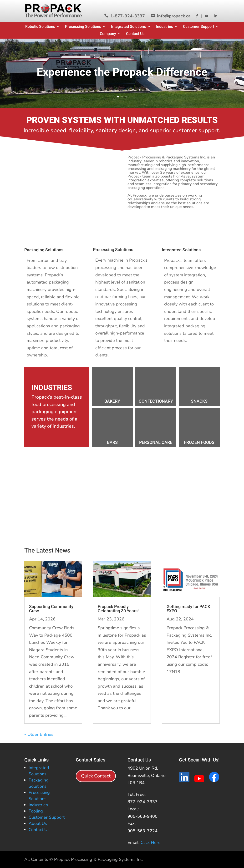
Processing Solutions (83, 27)
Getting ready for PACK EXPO (188, 609)
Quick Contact (96, 776)
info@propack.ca (174, 16)
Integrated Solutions (128, 27)
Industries (164, 27)
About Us (38, 823)
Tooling (36, 811)
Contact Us (135, 34)
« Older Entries (39, 734)
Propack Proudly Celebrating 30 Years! (118, 609)
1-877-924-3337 (128, 16)
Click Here (151, 843)
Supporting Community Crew (51, 609)
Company (108, 34)
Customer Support (199, 27)
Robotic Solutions (40, 27)
